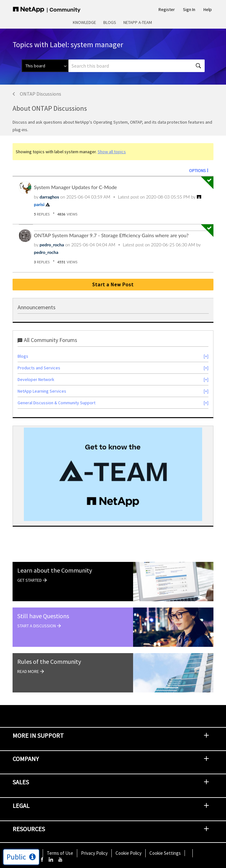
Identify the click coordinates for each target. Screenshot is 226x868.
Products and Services (39, 368)
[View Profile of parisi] (39, 204)
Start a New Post (113, 284)
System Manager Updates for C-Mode (75, 187)
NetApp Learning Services (42, 391)
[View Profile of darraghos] (49, 197)
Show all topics (112, 152)
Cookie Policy (129, 853)
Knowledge (84, 22)
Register (167, 9)
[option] (113, 474)
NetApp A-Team (138, 22)
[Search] (137, 66)
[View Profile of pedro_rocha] (52, 245)
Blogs (110, 22)
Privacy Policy (94, 853)
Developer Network (36, 379)
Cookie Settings (165, 853)
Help (208, 9)
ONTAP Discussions (40, 94)
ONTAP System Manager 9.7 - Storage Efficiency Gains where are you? (111, 235)
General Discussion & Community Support (56, 403)
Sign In (189, 9)
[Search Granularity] (45, 66)
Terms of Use (60, 853)
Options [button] (197, 171)
